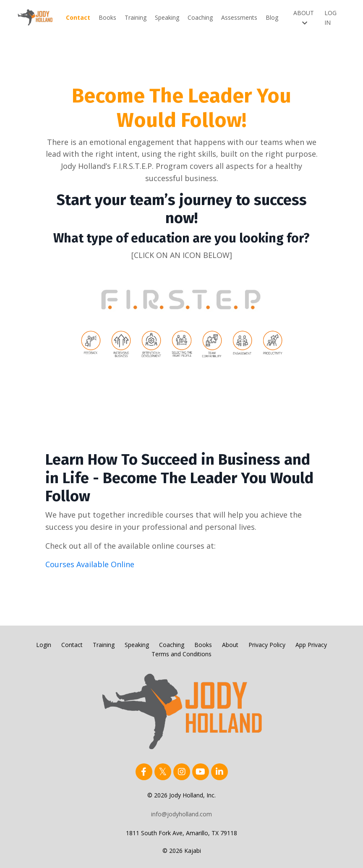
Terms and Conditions (181, 654)
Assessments (239, 17)
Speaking (167, 17)
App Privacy (311, 645)
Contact (78, 17)
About (230, 645)
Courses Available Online (90, 564)
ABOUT (304, 17)
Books (107, 17)
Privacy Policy (267, 645)
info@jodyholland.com (181, 814)
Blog (272, 17)
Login (44, 645)
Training (136, 17)
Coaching (200, 17)
